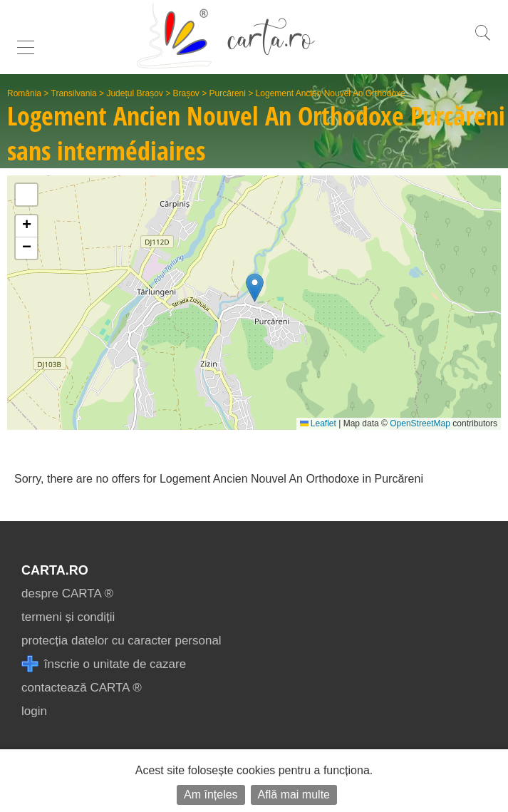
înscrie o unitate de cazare (104, 664)
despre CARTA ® (67, 593)
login (34, 711)
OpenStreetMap (420, 423)
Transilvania (74, 93)
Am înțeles (211, 795)
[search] (482, 40)
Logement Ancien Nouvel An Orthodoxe (331, 93)
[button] (255, 288)
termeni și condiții (68, 617)
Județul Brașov (134, 93)
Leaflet (318, 423)
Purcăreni (228, 93)
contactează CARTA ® (82, 688)
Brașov (186, 93)
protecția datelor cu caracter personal (121, 641)
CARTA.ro (55, 570)
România (24, 93)
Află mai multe (294, 795)
